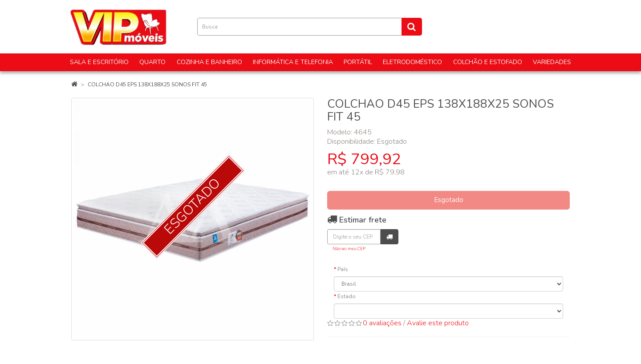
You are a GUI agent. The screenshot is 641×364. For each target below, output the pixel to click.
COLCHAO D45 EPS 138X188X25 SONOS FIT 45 (147, 85)
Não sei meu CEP (349, 249)
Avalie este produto (438, 323)
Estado (347, 296)
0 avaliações (382, 323)
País (343, 269)
